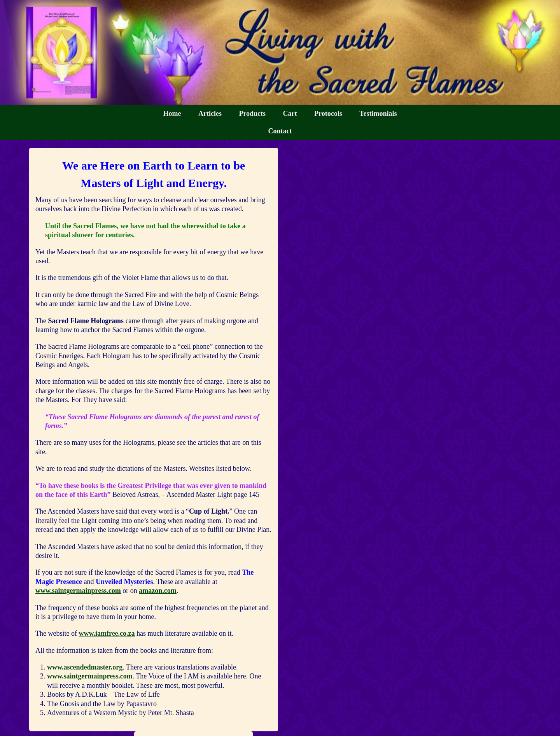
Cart (290, 114)
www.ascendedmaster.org (85, 667)
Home (172, 114)
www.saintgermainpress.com (78, 591)
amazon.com (157, 591)
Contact (280, 131)
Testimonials (378, 114)
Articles (210, 114)
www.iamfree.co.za (107, 633)
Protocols (328, 114)
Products (252, 114)
